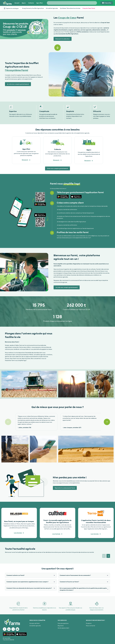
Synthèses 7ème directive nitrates (70, 8)
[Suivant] (107, 422)
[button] (63, 39)
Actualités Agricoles (52, 8)
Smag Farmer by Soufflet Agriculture (33, 8)
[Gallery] (57, 113)
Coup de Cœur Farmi (89, 8)
